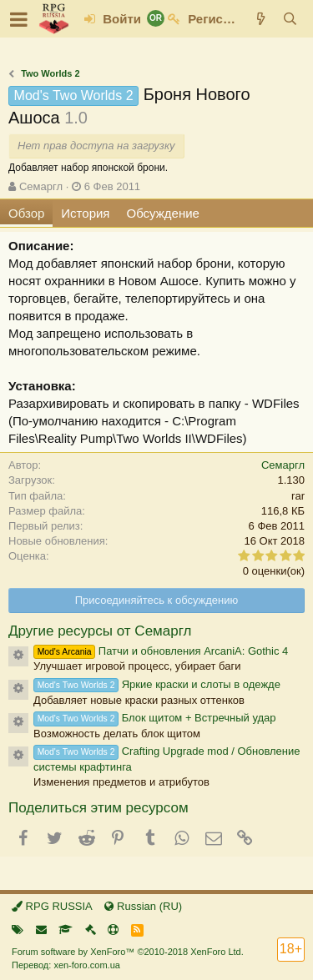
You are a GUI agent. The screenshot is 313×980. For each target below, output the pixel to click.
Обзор (26, 213)
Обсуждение (163, 213)
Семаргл (41, 186)
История (85, 213)
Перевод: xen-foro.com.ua (66, 965)
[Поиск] (290, 19)
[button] (19, 19)
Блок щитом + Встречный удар (155, 718)
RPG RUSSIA (52, 906)
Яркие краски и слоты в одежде (157, 684)
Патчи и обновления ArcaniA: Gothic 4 (161, 651)
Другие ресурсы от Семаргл (100, 631)
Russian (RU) (143, 906)
